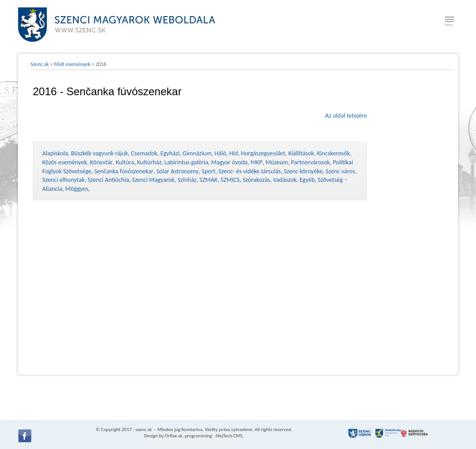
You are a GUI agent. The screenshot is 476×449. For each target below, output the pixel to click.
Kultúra (125, 162)
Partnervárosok (310, 162)
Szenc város (340, 171)
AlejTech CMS (229, 436)
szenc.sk (143, 429)
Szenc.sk (40, 64)
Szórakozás (256, 180)
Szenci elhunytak (63, 180)
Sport (208, 171)
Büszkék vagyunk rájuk (100, 153)
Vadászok (285, 180)
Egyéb (307, 180)
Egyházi (170, 153)
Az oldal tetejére (346, 116)
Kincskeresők (333, 153)
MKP (256, 162)
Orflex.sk (174, 436)
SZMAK (209, 180)
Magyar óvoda (229, 162)
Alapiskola (55, 153)
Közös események (65, 162)
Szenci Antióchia (108, 180)
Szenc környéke (303, 171)
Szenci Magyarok (153, 180)
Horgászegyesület (263, 153)
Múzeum (277, 162)
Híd (234, 153)
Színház (187, 180)
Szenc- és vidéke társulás (250, 171)
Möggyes (77, 189)
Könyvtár (101, 162)
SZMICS (230, 180)
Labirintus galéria (186, 162)
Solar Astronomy (178, 171)
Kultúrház (149, 162)
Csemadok (144, 153)
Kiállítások (301, 153)
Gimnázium (197, 153)
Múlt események (72, 64)
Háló (220, 153)
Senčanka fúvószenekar (124, 171)
